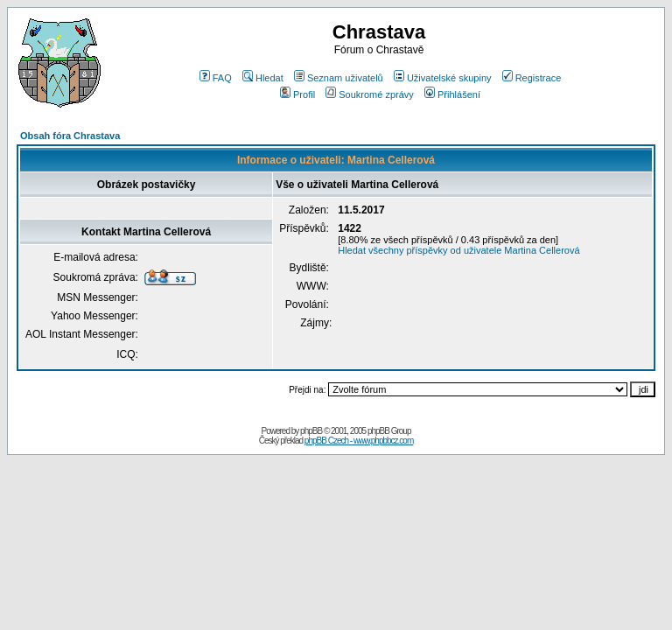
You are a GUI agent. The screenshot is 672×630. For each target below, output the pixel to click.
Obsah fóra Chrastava (70, 136)
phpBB (311, 431)
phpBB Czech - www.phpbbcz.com (359, 441)
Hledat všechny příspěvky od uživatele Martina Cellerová (458, 250)
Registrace (532, 78)
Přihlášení (452, 94)
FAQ (216, 78)
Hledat (263, 78)
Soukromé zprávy (370, 94)
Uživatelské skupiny (443, 78)
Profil (297, 94)
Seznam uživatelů (339, 78)
